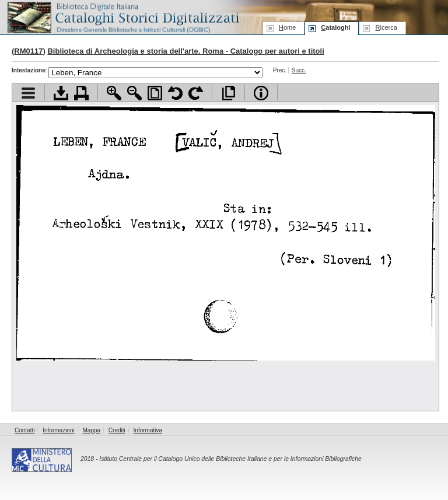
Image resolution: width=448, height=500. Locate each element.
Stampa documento (81, 93)
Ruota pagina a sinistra (175, 93)
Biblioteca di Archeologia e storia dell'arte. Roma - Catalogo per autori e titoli (185, 51)
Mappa (92, 430)
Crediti (117, 430)
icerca (386, 27)
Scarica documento (61, 93)
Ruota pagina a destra (196, 93)
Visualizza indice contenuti (28, 93)
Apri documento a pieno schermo (228, 93)
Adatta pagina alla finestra (155, 93)
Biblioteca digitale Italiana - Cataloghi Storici (123, 17)
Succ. (299, 70)
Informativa (148, 430)
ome (287, 27)
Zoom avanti (114, 93)
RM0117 (28, 51)
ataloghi (335, 27)
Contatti (24, 430)
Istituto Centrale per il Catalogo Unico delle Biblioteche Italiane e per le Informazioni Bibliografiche (230, 459)
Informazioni (58, 430)
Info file (261, 93)
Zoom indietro (134, 93)
